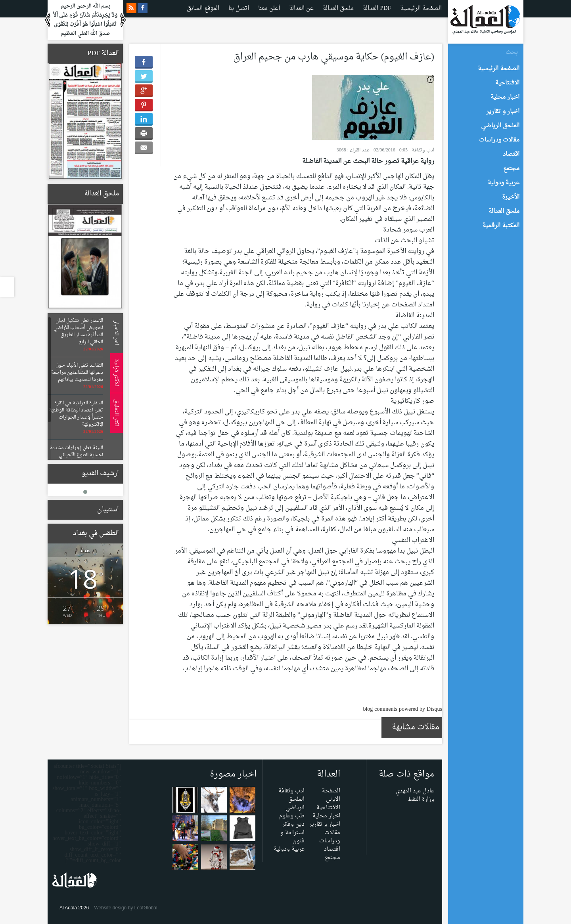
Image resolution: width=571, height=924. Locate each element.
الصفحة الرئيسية (421, 9)
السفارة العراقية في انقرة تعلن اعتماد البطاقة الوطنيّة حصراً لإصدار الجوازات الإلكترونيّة (76, 414)
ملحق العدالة (338, 9)
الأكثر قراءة (115, 373)
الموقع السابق (203, 9)
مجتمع (332, 858)
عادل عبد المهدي (415, 791)
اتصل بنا (239, 9)
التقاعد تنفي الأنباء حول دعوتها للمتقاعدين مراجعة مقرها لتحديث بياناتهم (77, 373)
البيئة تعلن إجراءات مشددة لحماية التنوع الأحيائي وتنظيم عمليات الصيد (77, 455)
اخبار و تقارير (325, 824)
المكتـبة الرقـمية (501, 226)
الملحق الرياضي (295, 803)
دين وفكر (293, 824)
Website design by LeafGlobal (126, 908)
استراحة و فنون (292, 837)
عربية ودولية (289, 849)
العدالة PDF (377, 9)
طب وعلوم (292, 816)
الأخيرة (511, 197)
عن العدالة (301, 9)
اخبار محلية (326, 816)
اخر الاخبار (115, 333)
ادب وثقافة (423, 150)
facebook (143, 8)
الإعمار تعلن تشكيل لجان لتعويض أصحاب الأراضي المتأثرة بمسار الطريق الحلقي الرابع (78, 331)
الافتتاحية (328, 808)
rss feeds (131, 8)
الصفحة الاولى (331, 795)
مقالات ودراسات (330, 837)
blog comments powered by (402, 709)
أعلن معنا (269, 9)
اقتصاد (332, 849)
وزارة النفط (421, 799)
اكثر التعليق (115, 413)
